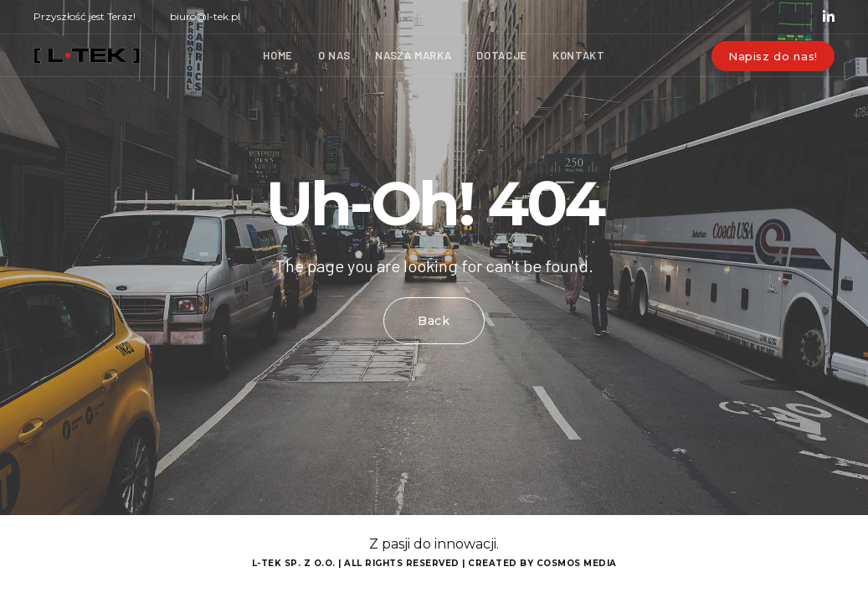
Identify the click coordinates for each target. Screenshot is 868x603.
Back (434, 321)
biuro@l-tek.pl (205, 16)
